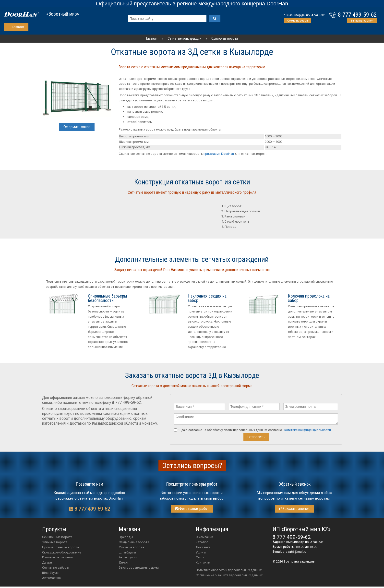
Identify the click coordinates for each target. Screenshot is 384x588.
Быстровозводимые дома (139, 569)
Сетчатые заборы (56, 569)
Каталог (16, 27)
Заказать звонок (362, 21)
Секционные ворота (57, 538)
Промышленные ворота (60, 549)
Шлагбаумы (51, 574)
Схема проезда (298, 21)
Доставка (203, 549)
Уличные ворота (55, 544)
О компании (204, 538)
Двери (47, 564)
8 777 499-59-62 (357, 15)
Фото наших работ (192, 510)
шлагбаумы (127, 554)
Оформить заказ (77, 127)
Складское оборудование (62, 554)
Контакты (203, 564)
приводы (126, 538)
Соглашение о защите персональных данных (229, 577)
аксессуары (128, 559)
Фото (200, 559)
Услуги (201, 554)
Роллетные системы (57, 559)
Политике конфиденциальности (307, 431)
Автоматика (51, 579)
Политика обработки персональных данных (229, 571)
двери (124, 564)
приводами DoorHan (219, 154)
